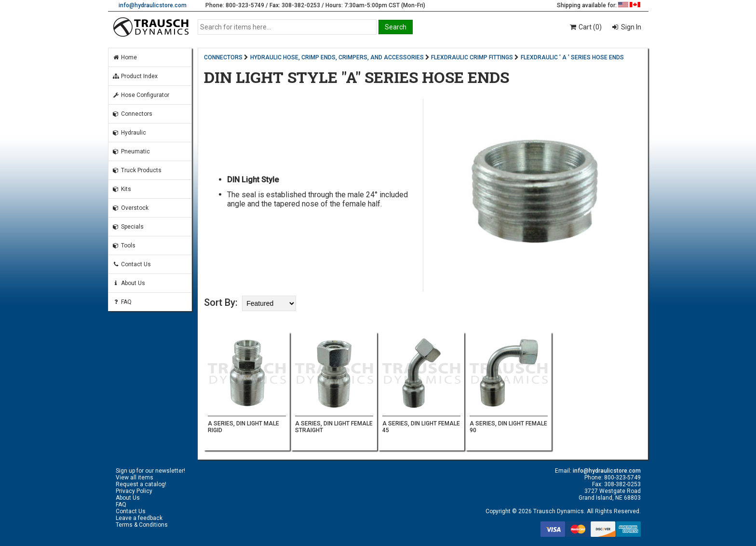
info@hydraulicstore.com (153, 5)
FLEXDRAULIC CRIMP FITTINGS (472, 57)
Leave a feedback (139, 518)
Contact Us (132, 264)
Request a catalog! (141, 484)
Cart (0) (585, 27)
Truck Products (137, 170)
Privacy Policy (134, 491)
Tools (124, 246)
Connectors (132, 114)
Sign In (630, 27)
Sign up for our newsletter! (150, 471)
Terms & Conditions (142, 525)
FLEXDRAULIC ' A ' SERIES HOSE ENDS (572, 57)
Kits (122, 189)
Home (125, 57)
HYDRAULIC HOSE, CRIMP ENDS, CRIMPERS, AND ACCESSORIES (337, 57)
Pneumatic (131, 151)
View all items (135, 478)
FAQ (122, 302)
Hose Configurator (141, 95)
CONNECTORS (223, 57)
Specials (128, 227)
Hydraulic (129, 133)
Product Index (135, 76)
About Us (129, 283)
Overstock (130, 208)
